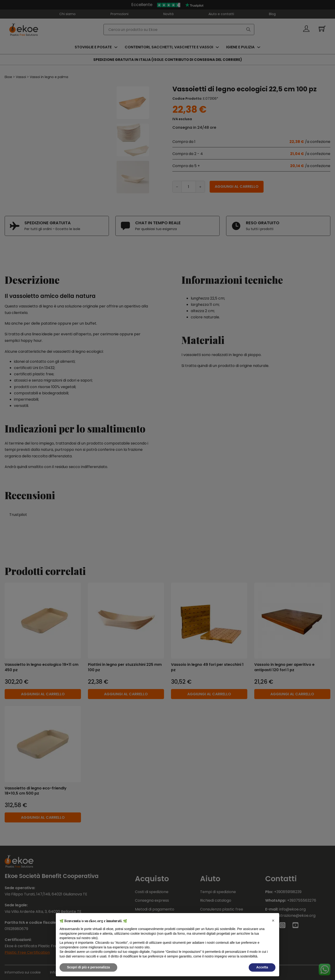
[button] (273, 921)
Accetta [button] (262, 967)
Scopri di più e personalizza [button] (88, 967)
